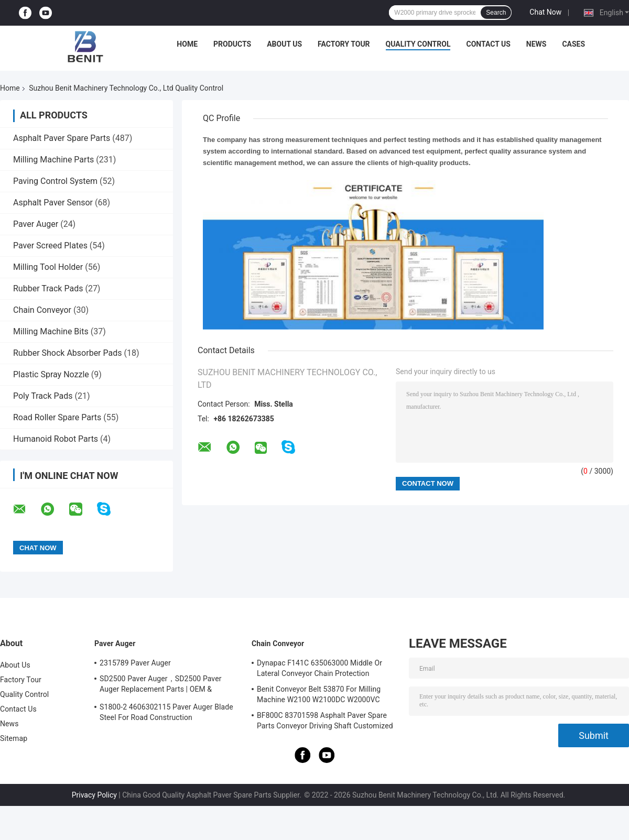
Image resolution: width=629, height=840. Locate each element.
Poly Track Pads (43, 396)
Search (496, 13)
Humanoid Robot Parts (56, 439)
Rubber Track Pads (48, 288)
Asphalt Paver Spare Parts (62, 138)
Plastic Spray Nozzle (51, 374)
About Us (284, 44)
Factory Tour (344, 44)
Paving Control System (55, 181)
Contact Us (488, 44)
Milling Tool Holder (48, 267)
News (536, 44)
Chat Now (545, 12)
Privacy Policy (94, 795)
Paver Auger (36, 224)
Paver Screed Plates (50, 246)
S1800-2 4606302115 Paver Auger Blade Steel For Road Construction (166, 712)
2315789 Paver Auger (135, 663)
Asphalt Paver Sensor (53, 203)
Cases (573, 44)
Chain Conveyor (42, 310)
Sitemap (14, 738)
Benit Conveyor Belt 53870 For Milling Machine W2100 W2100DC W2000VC (319, 694)
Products (232, 44)
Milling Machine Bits (51, 331)
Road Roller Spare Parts (57, 417)
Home (187, 44)
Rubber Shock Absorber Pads (68, 353)
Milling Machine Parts (53, 160)
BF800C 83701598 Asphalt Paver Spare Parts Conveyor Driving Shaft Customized (325, 721)
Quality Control (418, 44)
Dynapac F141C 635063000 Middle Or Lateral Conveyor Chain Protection (319, 668)
